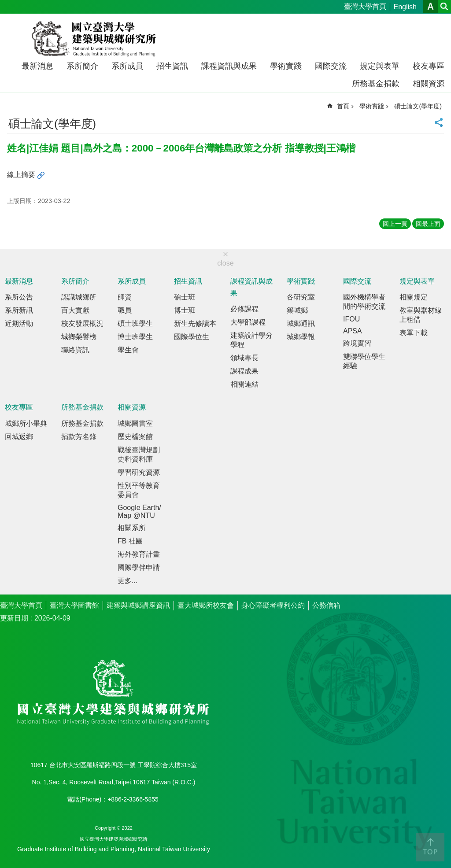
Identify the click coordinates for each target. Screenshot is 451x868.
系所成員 (127, 66)
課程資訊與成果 (229, 66)
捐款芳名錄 (79, 437)
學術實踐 (286, 66)
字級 (431, 6)
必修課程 (244, 309)
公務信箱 (326, 605)
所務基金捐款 (376, 84)
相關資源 (429, 84)
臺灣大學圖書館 (74, 605)
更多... (128, 581)
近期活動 (19, 323)
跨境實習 (357, 343)
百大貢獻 (75, 310)
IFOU (351, 319)
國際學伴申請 (139, 567)
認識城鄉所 (79, 297)
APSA (353, 331)
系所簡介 (82, 66)
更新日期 (14, 618)
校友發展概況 (82, 323)
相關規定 (414, 297)
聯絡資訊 (75, 350)
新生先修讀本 (195, 323)
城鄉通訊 (301, 323)
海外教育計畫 (139, 554)
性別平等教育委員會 (139, 490)
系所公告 (19, 297)
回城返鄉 (19, 437)
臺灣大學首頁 (365, 6)
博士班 (185, 310)
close (225, 263)
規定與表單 (380, 66)
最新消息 (37, 66)
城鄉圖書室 (135, 423)
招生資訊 (172, 66)
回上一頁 (395, 224)
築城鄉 (297, 310)
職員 (125, 310)
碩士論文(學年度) (418, 106)
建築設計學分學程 (251, 340)
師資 (125, 297)
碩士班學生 (135, 323)
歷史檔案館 (135, 437)
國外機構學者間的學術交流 (364, 302)
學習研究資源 (139, 472)
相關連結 (244, 384)
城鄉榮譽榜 (79, 337)
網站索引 (444, 6)
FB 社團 (130, 541)
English (405, 7)
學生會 (128, 350)
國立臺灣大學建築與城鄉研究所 (96, 39)
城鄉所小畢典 (26, 423)
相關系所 (132, 528)
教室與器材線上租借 (421, 315)
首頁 (343, 106)
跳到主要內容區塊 (5, 5)
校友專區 (429, 66)
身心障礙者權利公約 (273, 605)
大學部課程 (248, 322)
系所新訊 (19, 310)
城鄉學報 (301, 337)
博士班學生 (135, 337)
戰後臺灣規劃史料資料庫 (139, 454)
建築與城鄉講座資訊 (138, 605)
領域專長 (244, 358)
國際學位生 (192, 337)
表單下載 (414, 333)
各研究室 (301, 297)
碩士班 (185, 297)
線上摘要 (21, 175)
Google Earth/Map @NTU (139, 512)
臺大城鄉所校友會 (206, 605)
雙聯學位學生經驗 (364, 361)
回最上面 (428, 224)
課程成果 (244, 371)
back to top (430, 847)
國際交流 (331, 66)
